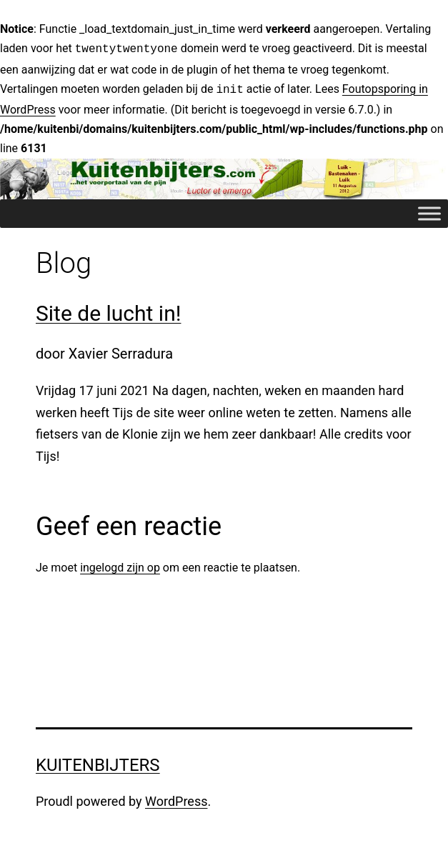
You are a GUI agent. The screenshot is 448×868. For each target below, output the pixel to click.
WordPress (176, 798)
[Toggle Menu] (429, 210)
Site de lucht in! (108, 310)
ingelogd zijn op (120, 565)
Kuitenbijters (98, 762)
